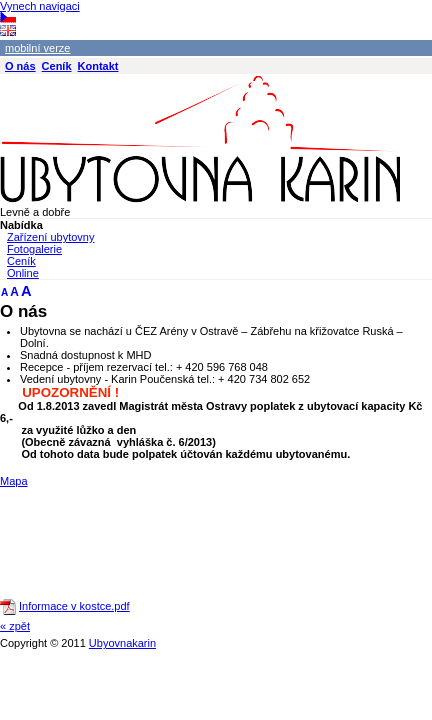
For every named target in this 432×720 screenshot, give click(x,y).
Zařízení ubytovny (50, 237)
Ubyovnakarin (122, 643)
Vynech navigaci (40, 6)
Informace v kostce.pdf (74, 606)
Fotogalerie (34, 249)
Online (23, 273)
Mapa (14, 481)
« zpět (15, 626)
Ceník (21, 261)
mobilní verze (37, 48)
